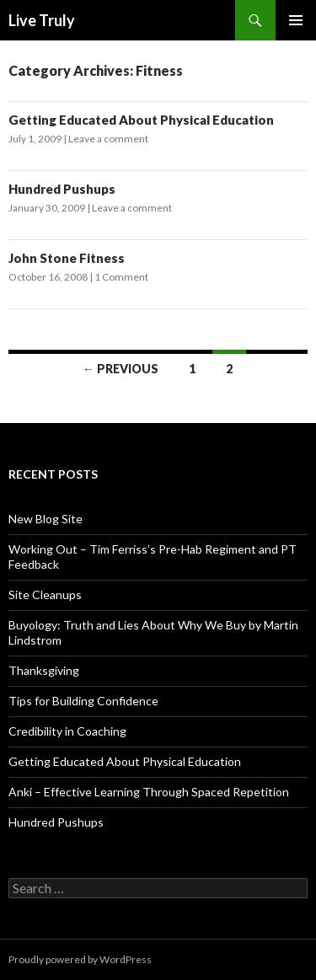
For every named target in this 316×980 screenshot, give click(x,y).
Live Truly (42, 20)
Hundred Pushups (62, 189)
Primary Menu (296, 20)
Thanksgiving (44, 670)
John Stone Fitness (67, 258)
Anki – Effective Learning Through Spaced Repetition (149, 792)
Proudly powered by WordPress (80, 959)
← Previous (121, 369)
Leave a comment (108, 139)
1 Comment (121, 277)
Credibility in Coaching (67, 731)
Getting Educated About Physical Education (141, 120)
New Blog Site (46, 519)
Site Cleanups (45, 594)
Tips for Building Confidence (83, 701)
